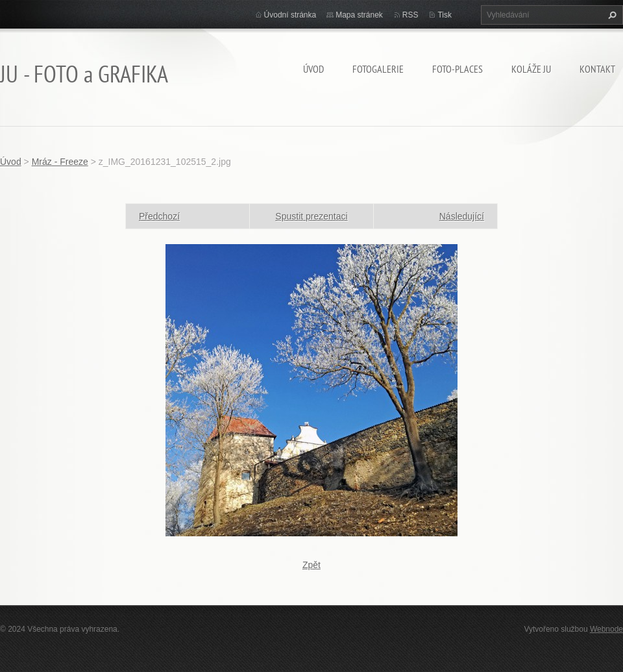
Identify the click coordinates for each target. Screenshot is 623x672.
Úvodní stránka (290, 15)
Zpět (311, 565)
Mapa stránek (359, 15)
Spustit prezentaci (311, 216)
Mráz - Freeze (60, 162)
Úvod (313, 69)
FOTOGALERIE (378, 69)
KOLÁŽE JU (531, 69)
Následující (462, 216)
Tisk (445, 15)
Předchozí (159, 216)
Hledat (611, 15)
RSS (410, 15)
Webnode (606, 629)
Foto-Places (458, 69)
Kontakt (597, 69)
